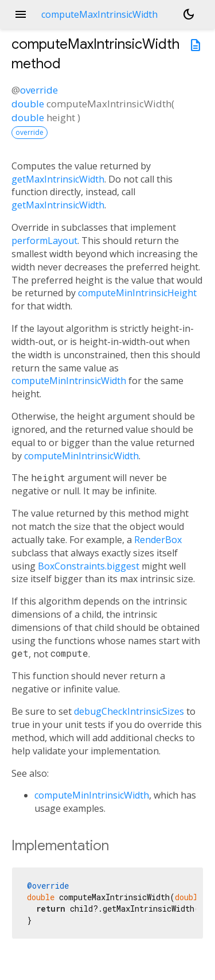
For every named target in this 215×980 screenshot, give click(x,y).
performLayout (44, 241)
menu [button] (21, 14)
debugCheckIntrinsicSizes (129, 711)
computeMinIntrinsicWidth (69, 381)
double (28, 104)
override (39, 90)
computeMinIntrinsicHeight (137, 293)
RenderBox (158, 540)
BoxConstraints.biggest (89, 566)
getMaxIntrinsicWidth (58, 179)
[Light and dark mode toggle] (189, 14)
